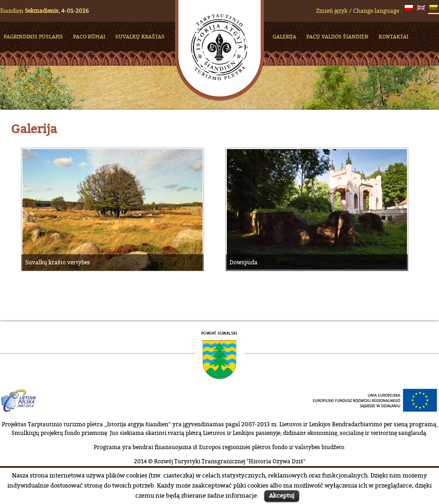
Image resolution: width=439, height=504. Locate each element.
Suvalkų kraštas (140, 36)
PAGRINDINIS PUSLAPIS (33, 36)
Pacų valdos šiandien (337, 36)
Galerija (284, 36)
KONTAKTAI (393, 36)
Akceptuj (282, 495)
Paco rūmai (89, 36)
